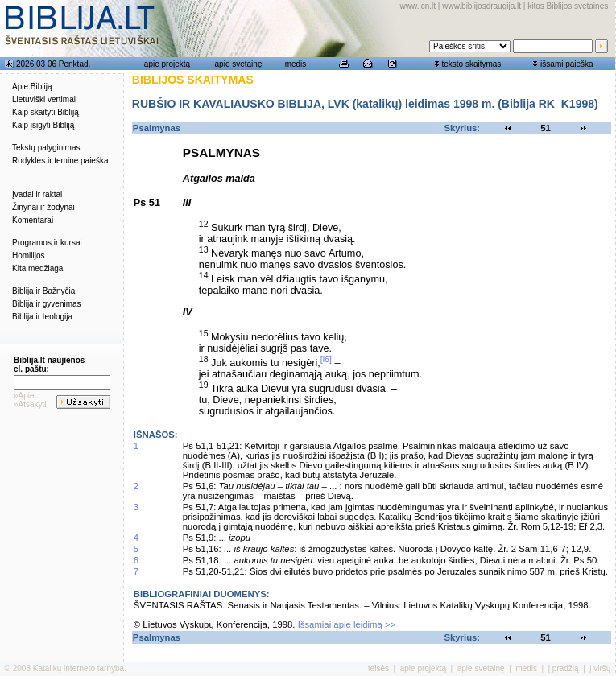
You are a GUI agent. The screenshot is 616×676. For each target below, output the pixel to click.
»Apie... (27, 396)
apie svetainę (239, 64)
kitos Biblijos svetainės (568, 6)
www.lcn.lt (418, 6)
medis (296, 64)
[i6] (326, 359)
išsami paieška (567, 64)
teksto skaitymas (471, 64)
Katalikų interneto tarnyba (79, 668)
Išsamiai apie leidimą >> (347, 624)
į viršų (600, 668)
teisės (378, 668)
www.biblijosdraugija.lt (482, 6)
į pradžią (564, 668)
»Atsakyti (30, 404)
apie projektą (167, 64)
